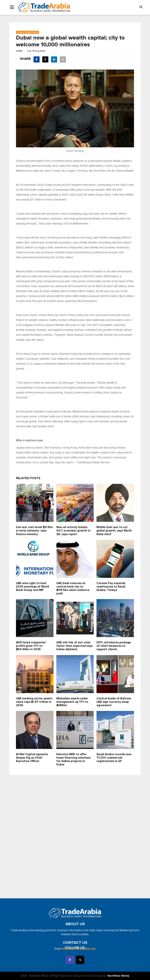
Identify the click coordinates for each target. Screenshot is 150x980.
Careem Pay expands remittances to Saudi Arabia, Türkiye (111, 587)
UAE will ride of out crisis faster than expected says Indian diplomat (74, 646)
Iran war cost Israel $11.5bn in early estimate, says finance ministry (34, 531)
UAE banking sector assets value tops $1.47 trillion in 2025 (34, 702)
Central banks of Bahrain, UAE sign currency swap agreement (114, 702)
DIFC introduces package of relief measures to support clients (114, 646)
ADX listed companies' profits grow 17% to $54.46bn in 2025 (31, 646)
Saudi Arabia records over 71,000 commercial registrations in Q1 (114, 758)
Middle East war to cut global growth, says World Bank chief (114, 531)
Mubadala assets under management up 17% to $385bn (72, 702)
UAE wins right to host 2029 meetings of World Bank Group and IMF (32, 587)
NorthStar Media (118, 976)
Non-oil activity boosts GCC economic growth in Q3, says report (73, 531)
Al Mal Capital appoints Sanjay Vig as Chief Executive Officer (32, 758)
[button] (141, 7)
